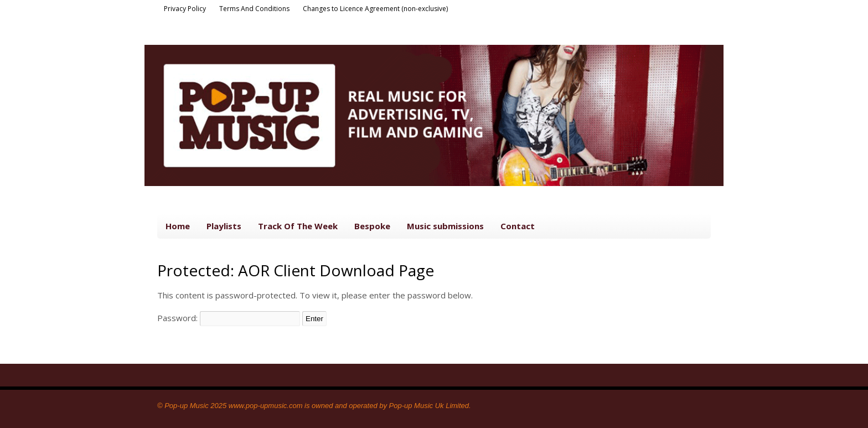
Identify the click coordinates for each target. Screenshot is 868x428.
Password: (229, 318)
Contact (518, 226)
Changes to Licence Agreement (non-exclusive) (375, 9)
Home (178, 226)
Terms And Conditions (254, 9)
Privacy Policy (185, 9)
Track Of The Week (298, 226)
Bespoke (372, 226)
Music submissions (445, 226)
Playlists (224, 226)
